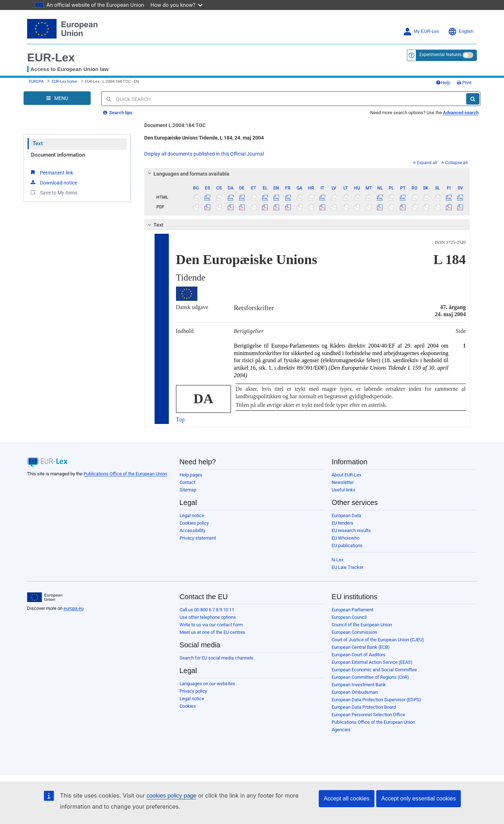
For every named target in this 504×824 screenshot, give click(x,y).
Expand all (425, 163)
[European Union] (45, 597)
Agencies (341, 730)
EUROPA (36, 82)
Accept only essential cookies (419, 798)
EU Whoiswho (346, 538)
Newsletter (343, 482)
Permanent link (51, 172)
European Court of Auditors (359, 655)
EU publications (347, 545)
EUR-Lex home (64, 82)
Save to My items (53, 192)
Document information (58, 155)
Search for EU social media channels (216, 658)
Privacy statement (198, 538)
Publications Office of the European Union (125, 474)
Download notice (53, 182)
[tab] (307, 174)
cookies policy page (171, 796)
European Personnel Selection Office (368, 715)
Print (464, 83)
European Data (346, 515)
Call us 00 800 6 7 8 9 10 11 (207, 610)
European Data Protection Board (364, 707)
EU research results (351, 530)
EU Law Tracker (347, 567)
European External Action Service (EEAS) (372, 662)
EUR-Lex (51, 57)
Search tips (118, 113)
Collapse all (454, 163)
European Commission (354, 632)
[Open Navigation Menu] (57, 98)
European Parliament (352, 610)
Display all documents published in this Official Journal (204, 154)
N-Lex (337, 560)
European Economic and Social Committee (374, 670)
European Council (349, 617)
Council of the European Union (362, 625)
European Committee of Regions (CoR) (370, 677)
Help (443, 83)
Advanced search (461, 113)
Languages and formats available (187, 174)
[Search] (473, 99)
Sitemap (188, 490)
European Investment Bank (359, 685)
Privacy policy (193, 691)
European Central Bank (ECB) (361, 647)
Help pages (191, 475)
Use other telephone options (208, 617)
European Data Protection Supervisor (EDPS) (376, 700)
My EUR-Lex (421, 32)
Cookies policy (194, 523)
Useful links (344, 490)
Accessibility (192, 530)
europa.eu (74, 608)
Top (180, 419)
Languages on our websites (207, 684)
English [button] (461, 32)
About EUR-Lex (346, 475)
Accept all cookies (347, 798)
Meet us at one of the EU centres (212, 632)
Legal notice (192, 515)
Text (38, 143)
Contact (187, 482)
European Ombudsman (355, 692)
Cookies (188, 706)
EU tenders (342, 523)
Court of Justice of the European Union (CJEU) (378, 640)
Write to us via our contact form (211, 625)
